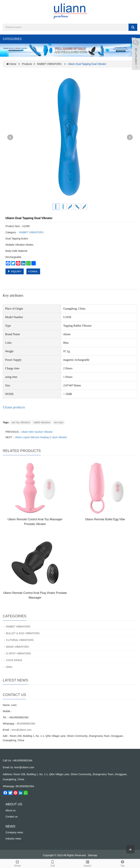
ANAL (9, 667)
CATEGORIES (12, 39)
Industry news (13, 839)
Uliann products (14, 407)
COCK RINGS (14, 660)
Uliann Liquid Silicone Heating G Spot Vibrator (41, 437)
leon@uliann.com (22, 730)
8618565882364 (26, 724)
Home (13, 64)
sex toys (59, 422)
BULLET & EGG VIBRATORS (23, 633)
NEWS (10, 826)
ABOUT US (14, 804)
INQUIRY (15, 271)
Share (17, 863)
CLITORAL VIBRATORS (20, 640)
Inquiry (87, 863)
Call (52, 863)
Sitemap (93, 855)
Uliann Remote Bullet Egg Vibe (105, 519)
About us (10, 810)
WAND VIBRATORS (17, 647)
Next (130, 137)
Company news (14, 832)
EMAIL (33, 271)
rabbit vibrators (42, 422)
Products (27, 64)
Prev (10, 137)
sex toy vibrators (21, 422)
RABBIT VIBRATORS (49, 64)
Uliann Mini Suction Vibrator (37, 432)
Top (122, 863)
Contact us (12, 817)
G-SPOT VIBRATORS (19, 653)
